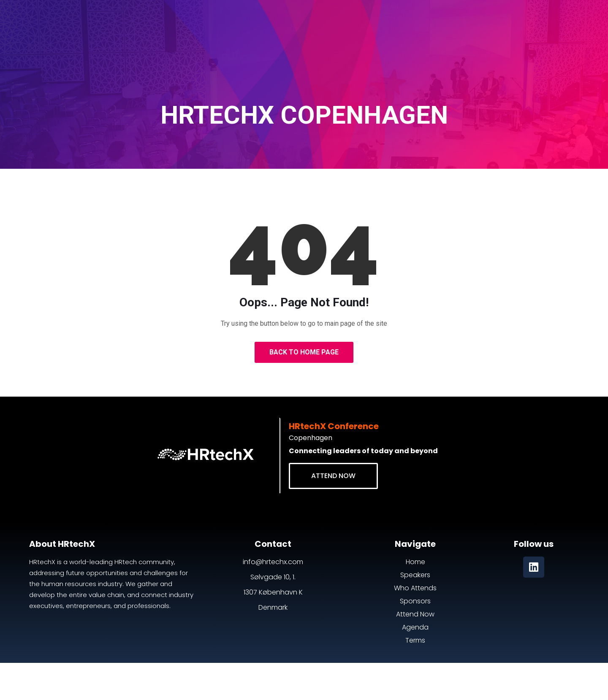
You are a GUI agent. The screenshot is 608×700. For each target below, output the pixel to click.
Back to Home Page (304, 352)
